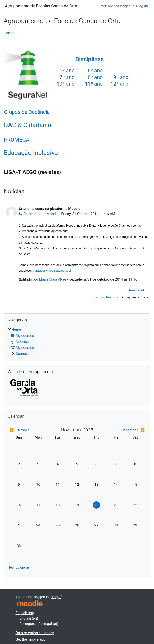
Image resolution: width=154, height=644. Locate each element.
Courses (22, 354)
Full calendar (19, 568)
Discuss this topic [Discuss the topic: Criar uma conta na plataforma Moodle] (107, 297)
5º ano (67, 71)
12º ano (120, 84)
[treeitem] (77, 342)
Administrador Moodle (41, 214)
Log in (142, 6)
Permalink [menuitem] (137, 290)
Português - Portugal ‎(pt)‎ (39, 624)
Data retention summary (35, 633)
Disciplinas (89, 59)
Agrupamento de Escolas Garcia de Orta (41, 6)
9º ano (121, 77)
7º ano (67, 77)
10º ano (66, 84)
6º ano (95, 71)
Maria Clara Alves (53, 279)
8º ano (95, 77)
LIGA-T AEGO (20, 172)
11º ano (94, 84)
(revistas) (49, 172)
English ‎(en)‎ (25, 613)
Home (8, 33)
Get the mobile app (31, 639)
